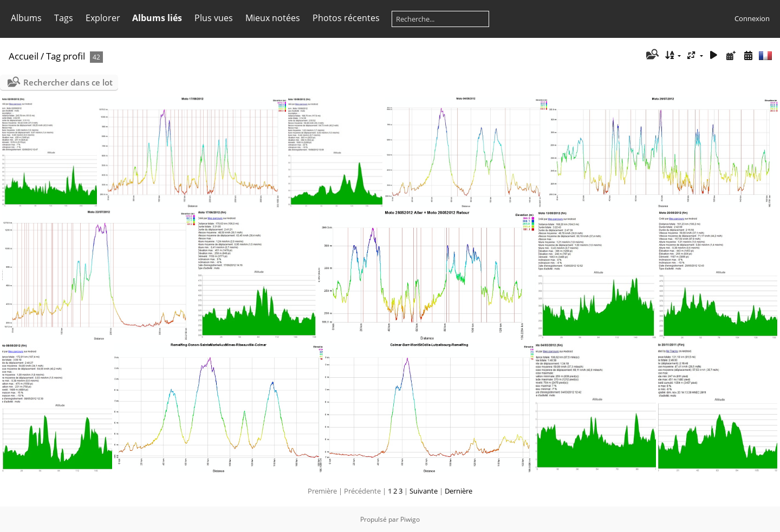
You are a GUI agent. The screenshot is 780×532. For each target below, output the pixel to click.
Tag (53, 56)
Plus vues (214, 18)
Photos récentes (346, 18)
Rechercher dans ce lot (68, 82)
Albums (26, 18)
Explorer (103, 18)
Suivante (424, 491)
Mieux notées (273, 18)
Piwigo (410, 519)
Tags (64, 18)
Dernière (459, 491)
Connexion (752, 18)
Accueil (24, 56)
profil (74, 56)
